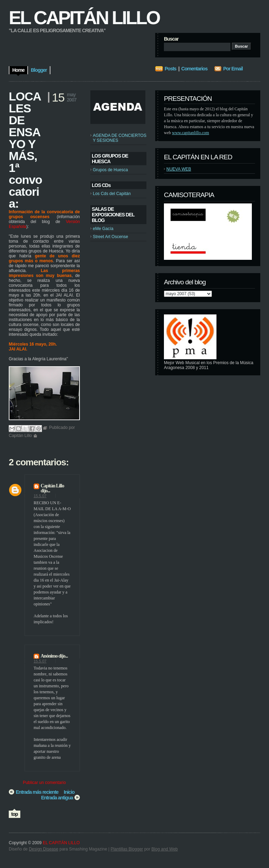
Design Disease (43, 849)
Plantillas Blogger (127, 849)
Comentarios (195, 69)
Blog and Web (164, 849)
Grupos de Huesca (110, 170)
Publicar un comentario (44, 783)
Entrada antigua (57, 798)
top (15, 814)
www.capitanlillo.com (191, 133)
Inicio (69, 792)
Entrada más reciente (37, 792)
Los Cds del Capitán (112, 194)
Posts (170, 69)
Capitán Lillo (52, 486)
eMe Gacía (103, 229)
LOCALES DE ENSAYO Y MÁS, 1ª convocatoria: (25, 150)
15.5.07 (40, 496)
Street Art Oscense (111, 237)
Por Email (233, 69)
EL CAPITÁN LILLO (84, 18)
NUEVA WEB (179, 169)
